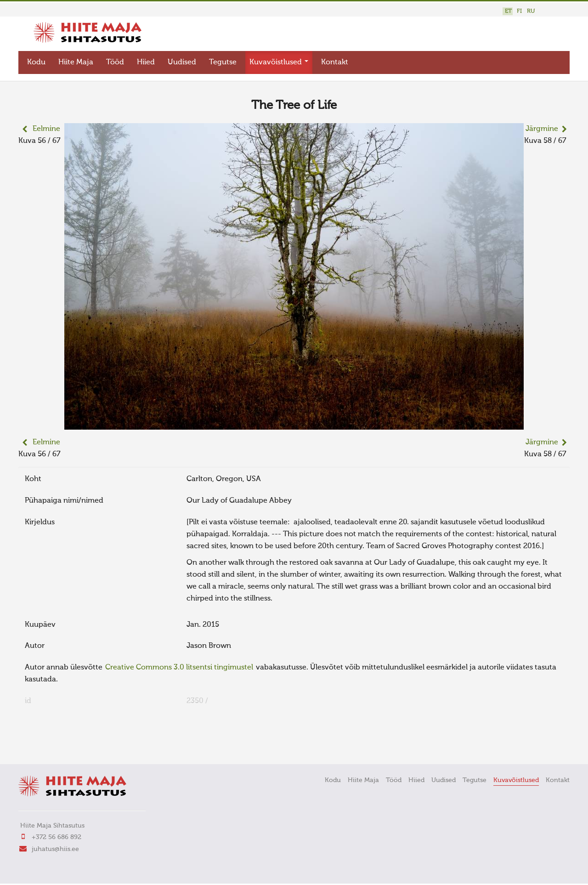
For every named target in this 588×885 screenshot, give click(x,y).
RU (531, 11)
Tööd (115, 62)
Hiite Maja (76, 62)
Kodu (36, 62)
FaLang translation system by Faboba (51, 744)
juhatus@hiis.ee (55, 849)
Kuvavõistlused (279, 62)
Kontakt (335, 62)
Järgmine (542, 129)
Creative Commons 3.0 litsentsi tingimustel (179, 668)
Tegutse (223, 62)
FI (519, 11)
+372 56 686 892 (57, 837)
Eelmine (46, 129)
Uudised (182, 62)
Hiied (146, 62)
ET (508, 11)
